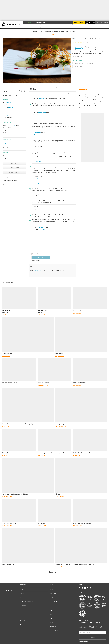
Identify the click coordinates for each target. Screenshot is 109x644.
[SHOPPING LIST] (24, 91)
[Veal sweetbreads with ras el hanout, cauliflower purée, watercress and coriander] (28, 405)
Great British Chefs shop (56, 602)
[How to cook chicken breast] (19, 370)
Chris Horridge (55, 35)
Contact (51, 590)
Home (22, 589)
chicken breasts (8, 102)
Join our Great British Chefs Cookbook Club (60, 606)
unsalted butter (11, 130)
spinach (9, 156)
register (41, 270)
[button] (28, 26)
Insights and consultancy (56, 598)
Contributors (53, 623)
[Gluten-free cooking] (54, 370)
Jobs (51, 618)
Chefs (22, 597)
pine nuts (10, 110)
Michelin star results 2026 (26, 601)
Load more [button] (54, 572)
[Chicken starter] (90, 298)
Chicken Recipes (78, 63)
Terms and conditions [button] (36, 261)
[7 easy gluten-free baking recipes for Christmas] (28, 475)
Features (22, 613)
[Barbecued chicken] (28, 335)
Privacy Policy (53, 627)
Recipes (22, 593)
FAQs (51, 610)
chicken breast (79, 46)
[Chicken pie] (19, 440)
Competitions (24, 621)
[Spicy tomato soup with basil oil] (90, 510)
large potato (7, 143)
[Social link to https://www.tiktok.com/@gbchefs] (90, 588)
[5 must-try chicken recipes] (19, 510)
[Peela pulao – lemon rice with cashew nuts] (90, 440)
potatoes (87, 50)
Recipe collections (25, 609)
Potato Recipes (90, 63)
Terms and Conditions (55, 631)
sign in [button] (36, 270)
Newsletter (23, 625)
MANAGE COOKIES (10, 591)
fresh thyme (11, 107)
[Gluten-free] (19, 298)
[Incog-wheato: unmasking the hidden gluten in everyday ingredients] (81, 545)
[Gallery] (37, 60)
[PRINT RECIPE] (22, 91)
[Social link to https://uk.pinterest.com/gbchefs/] (82, 588)
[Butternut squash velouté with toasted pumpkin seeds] (54, 440)
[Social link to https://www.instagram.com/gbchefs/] (85, 588)
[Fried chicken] (54, 510)
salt (4, 112)
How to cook (23, 617)
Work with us (53, 594)
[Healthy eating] (81, 405)
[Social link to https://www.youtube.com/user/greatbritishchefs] (88, 588)
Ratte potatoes (11, 125)
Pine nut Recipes (78, 66)
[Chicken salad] (81, 335)
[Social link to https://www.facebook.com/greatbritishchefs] (80, 588)
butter (8, 105)
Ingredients (23, 605)
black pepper (6, 115)
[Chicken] (54, 298)
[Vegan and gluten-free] (28, 545)
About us (52, 614)
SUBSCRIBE (41, 258)
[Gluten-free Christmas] (90, 370)
